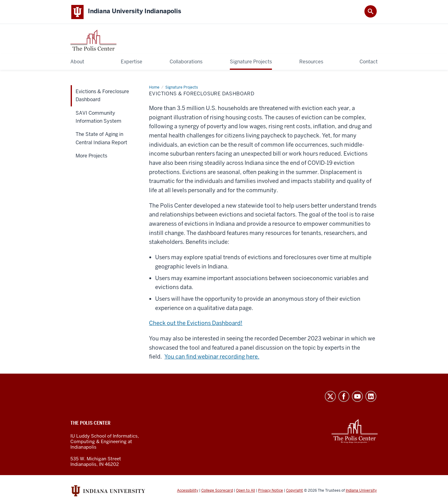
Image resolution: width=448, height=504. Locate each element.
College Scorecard (217, 491)
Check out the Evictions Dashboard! (196, 324)
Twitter (330, 397)
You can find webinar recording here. (212, 357)
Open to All (246, 491)
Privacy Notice (271, 491)
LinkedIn (371, 397)
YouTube (357, 397)
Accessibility (188, 491)
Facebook (344, 397)
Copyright (295, 491)
